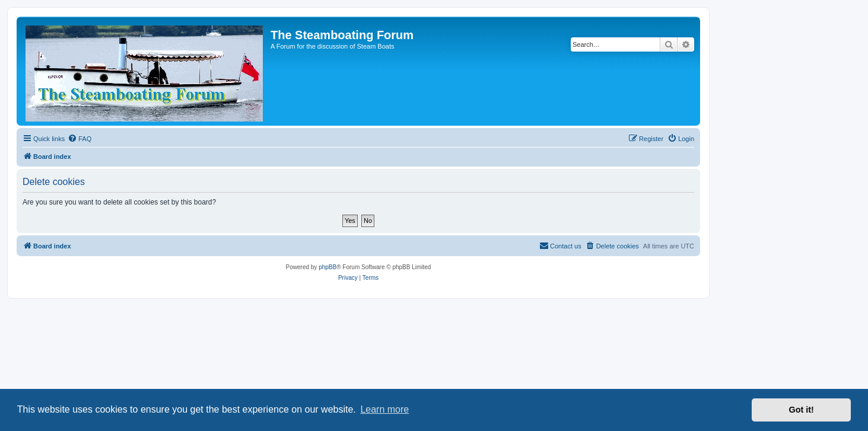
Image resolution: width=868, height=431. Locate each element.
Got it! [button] (802, 410)
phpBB (328, 267)
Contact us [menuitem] (560, 245)
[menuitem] (80, 139)
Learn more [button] (384, 409)
